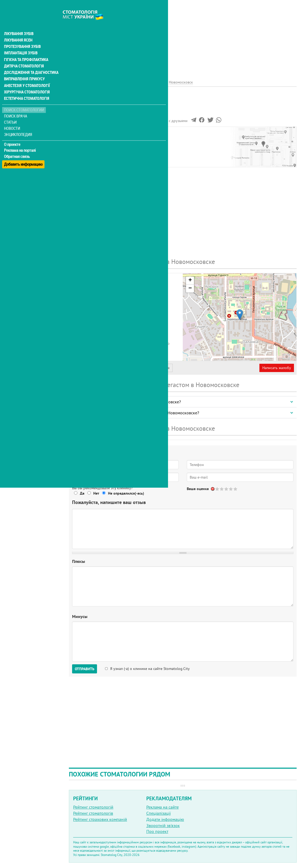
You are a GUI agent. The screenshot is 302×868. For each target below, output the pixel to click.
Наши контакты (87, 139)
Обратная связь (17, 145)
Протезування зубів (22, 35)
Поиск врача (16, 104)
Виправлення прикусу (24, 67)
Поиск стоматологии (24, 98)
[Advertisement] (183, 37)
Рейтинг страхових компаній (100, 819)
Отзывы (80, 145)
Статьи (11, 110)
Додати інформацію (165, 819)
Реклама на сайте (163, 807)
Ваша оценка (198, 489)
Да (82, 493)
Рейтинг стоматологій (93, 807)
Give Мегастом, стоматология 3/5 (227, 489)
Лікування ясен (18, 29)
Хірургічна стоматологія (26, 80)
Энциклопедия (18, 122)
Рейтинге (95, 112)
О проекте (12, 132)
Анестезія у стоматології (26, 74)
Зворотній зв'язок (163, 825)
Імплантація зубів (20, 42)
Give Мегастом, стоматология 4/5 (231, 489)
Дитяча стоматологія (23, 55)
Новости (12, 117)
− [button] (190, 289)
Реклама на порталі (20, 139)
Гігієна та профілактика (26, 48)
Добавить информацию (23, 151)
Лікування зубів (19, 22)
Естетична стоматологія (26, 87)
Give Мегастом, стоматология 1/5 (217, 489)
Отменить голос (213, 489)
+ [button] (190, 281)
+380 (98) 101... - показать (126, 333)
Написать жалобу (277, 368)
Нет (96, 493)
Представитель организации (98, 368)
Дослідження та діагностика (30, 61)
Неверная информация (150, 368)
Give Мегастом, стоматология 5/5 (236, 489)
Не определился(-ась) (126, 493)
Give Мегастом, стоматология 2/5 (222, 489)
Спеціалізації (159, 813)
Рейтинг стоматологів (93, 813)
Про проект (157, 831)
